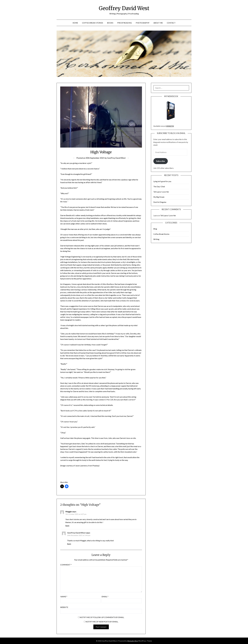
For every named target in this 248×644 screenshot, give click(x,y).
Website (64, 607)
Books (110, 23)
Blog (155, 229)
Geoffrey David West (124, 8)
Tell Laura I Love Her (161, 192)
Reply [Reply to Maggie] (67, 526)
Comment (66, 565)
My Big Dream (159, 197)
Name (64, 597)
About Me (158, 23)
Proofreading (125, 23)
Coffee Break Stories (93, 23)
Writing (156, 239)
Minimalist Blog (133, 641)
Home (75, 23)
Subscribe (161, 161)
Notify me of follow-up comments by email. (102, 617)
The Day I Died (159, 187)
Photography (143, 23)
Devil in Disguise (160, 202)
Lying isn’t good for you (162, 181)
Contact (171, 23)
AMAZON (170, 126)
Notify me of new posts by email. (102, 622)
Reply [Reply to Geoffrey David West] (69, 544)
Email (105, 597)
